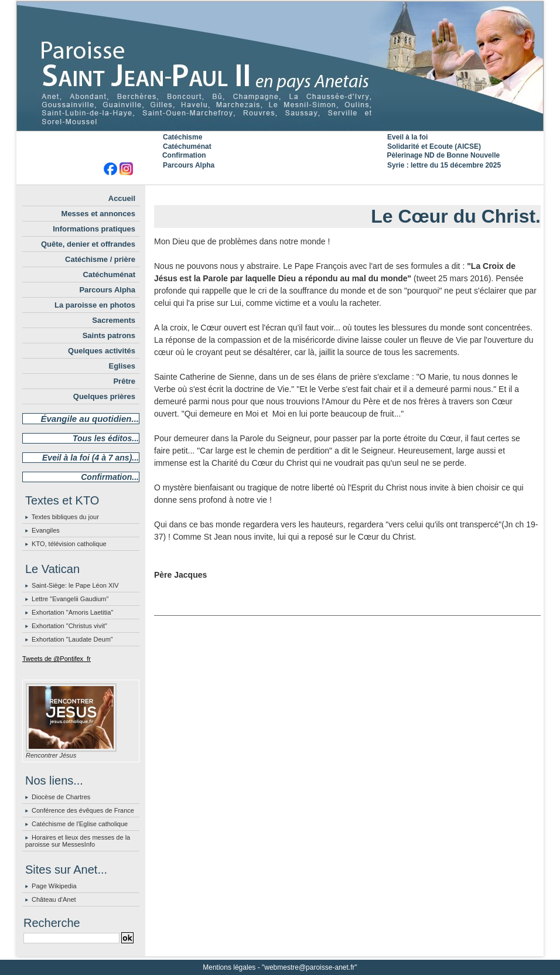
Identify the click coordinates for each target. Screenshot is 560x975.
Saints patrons (109, 335)
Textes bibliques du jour (65, 517)
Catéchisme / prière (100, 259)
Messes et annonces (98, 214)
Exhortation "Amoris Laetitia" (72, 612)
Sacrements (114, 320)
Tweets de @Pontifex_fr (57, 659)
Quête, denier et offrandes (88, 244)
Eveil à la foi (407, 137)
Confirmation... (110, 477)
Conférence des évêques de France (83, 810)
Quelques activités (102, 351)
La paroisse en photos (95, 305)
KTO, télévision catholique (69, 544)
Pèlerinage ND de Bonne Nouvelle (443, 155)
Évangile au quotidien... (90, 419)
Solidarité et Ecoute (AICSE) (434, 146)
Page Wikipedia (54, 886)
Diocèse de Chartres (61, 797)
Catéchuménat (187, 146)
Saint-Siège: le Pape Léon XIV (75, 585)
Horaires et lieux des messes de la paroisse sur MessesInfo (78, 841)
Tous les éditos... (106, 438)
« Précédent (318, 195)
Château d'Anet (54, 899)
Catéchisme (182, 137)
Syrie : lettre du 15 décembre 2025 (444, 165)
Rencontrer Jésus (51, 755)
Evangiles (46, 530)
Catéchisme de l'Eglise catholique (80, 824)
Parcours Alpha (189, 165)
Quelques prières (104, 396)
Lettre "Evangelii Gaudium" (70, 599)
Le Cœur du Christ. (456, 216)
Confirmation (184, 155)
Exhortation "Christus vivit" (69, 626)
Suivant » (380, 195)
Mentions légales (229, 967)
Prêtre (124, 381)
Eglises (122, 366)
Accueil (122, 198)
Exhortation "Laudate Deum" (72, 639)
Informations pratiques (94, 229)
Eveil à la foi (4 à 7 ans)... (91, 458)
